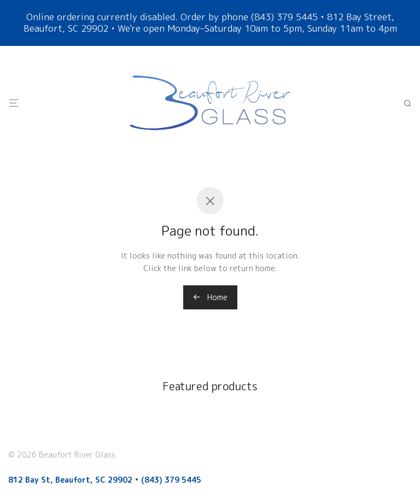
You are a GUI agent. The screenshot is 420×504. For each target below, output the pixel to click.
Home (210, 297)
